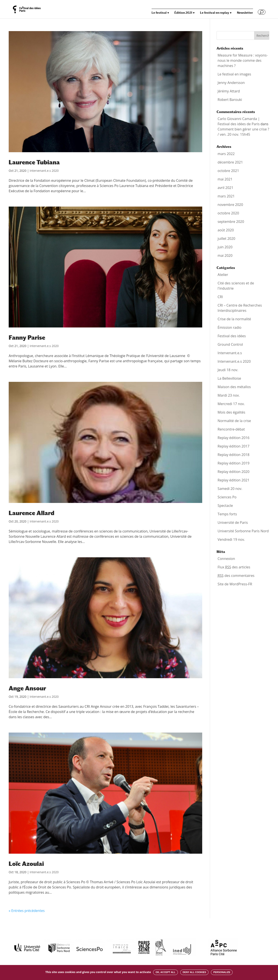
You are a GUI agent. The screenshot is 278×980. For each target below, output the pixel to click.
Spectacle (225, 506)
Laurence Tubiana (34, 162)
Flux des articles (234, 567)
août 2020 (226, 230)
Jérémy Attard (229, 91)
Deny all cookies (194, 972)
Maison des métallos (234, 387)
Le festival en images (234, 74)
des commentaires (236, 576)
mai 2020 (225, 255)
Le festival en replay (215, 13)
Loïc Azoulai (26, 864)
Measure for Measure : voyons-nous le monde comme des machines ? (243, 60)
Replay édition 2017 (234, 446)
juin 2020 (225, 247)
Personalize (222, 972)
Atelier (223, 275)
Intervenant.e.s (230, 353)
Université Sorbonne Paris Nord (243, 531)
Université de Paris (233, 523)
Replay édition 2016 (234, 438)
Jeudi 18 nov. (228, 370)
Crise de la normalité (234, 319)
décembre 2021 (230, 162)
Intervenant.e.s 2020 (44, 171)
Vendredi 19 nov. (231, 539)
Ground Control (230, 344)
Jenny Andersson (231, 83)
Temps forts (227, 514)
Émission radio (230, 327)
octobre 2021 (228, 171)
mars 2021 (226, 196)
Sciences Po (227, 497)
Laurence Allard (31, 513)
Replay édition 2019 (234, 463)
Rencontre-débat (231, 429)
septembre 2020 (231, 222)
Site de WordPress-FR (235, 584)
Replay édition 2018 (234, 455)
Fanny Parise (27, 337)
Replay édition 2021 (234, 480)
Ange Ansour (27, 688)
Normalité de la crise (234, 421)
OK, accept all (165, 972)
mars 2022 (226, 154)
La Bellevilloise (229, 378)
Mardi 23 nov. (229, 395)
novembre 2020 (230, 205)
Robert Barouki (230, 100)
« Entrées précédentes (27, 911)
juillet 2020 (226, 239)
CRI (220, 297)
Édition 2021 (183, 13)
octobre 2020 (228, 213)
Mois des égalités (231, 412)
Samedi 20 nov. (230, 489)
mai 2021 (225, 179)
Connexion (226, 559)
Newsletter (245, 13)
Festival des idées (232, 336)
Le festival (159, 13)
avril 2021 (225, 188)
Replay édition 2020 (234, 472)
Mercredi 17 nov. (231, 404)
